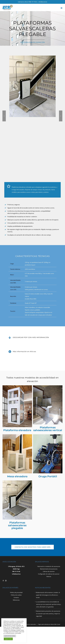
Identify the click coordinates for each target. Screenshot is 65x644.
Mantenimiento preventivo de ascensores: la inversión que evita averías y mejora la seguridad (48, 614)
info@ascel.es (43, 2)
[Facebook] (3, 581)
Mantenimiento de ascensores (49, 569)
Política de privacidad (16, 592)
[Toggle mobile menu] (62, 8)
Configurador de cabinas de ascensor (49, 574)
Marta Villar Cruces (55, 624)
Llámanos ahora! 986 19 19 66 (27, 2)
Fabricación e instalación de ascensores (49, 566)
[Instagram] (6, 581)
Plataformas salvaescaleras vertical (48, 429)
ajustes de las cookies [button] (10, 636)
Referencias (16, 600)
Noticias (49, 576)
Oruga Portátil (48, 476)
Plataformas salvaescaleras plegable (17, 525)
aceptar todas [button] (8, 639)
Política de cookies (16, 595)
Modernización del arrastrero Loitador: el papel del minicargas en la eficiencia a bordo (48, 595)
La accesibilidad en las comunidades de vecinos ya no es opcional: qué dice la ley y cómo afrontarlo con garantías (48, 604)
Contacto (16, 597)
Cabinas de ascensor (49, 571)
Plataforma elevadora (17, 430)
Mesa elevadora (17, 476)
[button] (41, 116)
